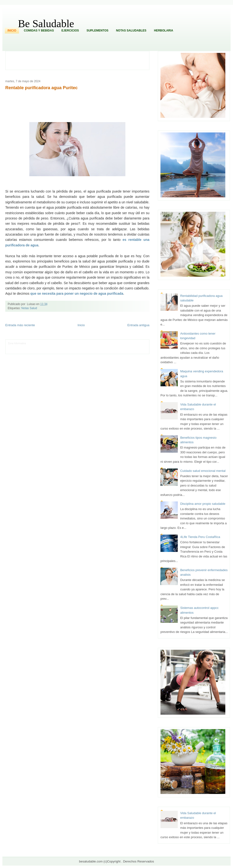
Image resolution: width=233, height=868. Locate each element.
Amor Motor (135, 351)
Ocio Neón (32, 347)
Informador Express (54, 343)
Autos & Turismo (127, 347)
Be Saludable (46, 24)
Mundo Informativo (39, 351)
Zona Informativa (17, 343)
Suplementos (97, 31)
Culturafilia (122, 351)
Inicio (12, 31)
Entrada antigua (138, 325)
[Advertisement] (80, 60)
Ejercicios (70, 31)
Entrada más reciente (20, 325)
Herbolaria (164, 31)
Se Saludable (75, 351)
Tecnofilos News (17, 347)
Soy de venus (45, 347)
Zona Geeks (109, 343)
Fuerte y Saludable (63, 347)
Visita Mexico (89, 351)
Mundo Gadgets (109, 347)
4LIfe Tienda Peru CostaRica (200, 537)
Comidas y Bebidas (39, 31)
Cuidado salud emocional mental (203, 471)
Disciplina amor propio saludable (203, 504)
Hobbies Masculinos (127, 343)
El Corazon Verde (107, 351)
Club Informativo (74, 343)
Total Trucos (80, 347)
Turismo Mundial (58, 351)
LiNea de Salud (35, 343)
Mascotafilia (22, 351)
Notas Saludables (131, 31)
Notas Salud (29, 308)
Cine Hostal (94, 347)
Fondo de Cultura (93, 343)
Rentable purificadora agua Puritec (41, 88)
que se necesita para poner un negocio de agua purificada (77, 293)
